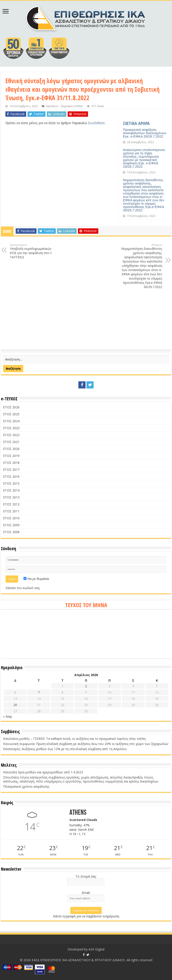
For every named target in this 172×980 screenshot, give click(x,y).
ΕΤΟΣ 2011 (11, 511)
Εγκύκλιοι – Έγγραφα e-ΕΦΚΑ (64, 106)
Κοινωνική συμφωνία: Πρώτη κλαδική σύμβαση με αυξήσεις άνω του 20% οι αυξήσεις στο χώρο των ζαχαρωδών (86, 744)
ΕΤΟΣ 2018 (11, 463)
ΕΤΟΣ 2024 (11, 421)
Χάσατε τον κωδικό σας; (23, 588)
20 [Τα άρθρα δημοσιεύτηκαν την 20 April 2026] (15, 705)
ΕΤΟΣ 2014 (11, 490)
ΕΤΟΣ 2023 (11, 428)
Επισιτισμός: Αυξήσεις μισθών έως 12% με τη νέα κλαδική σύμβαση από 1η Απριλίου (65, 749)
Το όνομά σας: (86, 876)
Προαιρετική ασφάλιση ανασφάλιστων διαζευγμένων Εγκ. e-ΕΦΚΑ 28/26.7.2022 (145, 133)
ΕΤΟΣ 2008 (11, 532)
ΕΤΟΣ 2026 (11, 407)
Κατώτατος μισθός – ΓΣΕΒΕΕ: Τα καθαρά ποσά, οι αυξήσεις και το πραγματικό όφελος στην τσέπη (74, 739)
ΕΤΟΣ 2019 (11, 456)
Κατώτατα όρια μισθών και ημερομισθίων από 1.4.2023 (43, 772)
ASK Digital (96, 949)
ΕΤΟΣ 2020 (11, 449)
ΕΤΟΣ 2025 (11, 414)
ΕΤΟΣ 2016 (11, 476)
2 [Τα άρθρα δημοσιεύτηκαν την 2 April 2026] (86, 686)
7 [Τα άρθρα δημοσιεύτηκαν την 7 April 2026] (39, 692)
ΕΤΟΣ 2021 (11, 442)
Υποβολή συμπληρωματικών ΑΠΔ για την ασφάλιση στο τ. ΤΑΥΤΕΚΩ (33, 251)
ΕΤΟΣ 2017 (11, 470)
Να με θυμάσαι (36, 579)
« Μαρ (8, 716)
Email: (86, 893)
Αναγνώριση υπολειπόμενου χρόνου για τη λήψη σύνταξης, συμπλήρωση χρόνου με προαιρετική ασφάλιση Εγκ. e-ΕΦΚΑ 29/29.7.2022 (144, 158)
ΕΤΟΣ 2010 (11, 518)
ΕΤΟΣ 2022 (11, 435)
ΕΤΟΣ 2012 (11, 504)
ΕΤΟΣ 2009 (11, 525)
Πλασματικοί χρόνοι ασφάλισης (26, 786)
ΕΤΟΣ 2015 (11, 483)
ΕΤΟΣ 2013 (11, 497)
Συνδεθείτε (97, 123)
